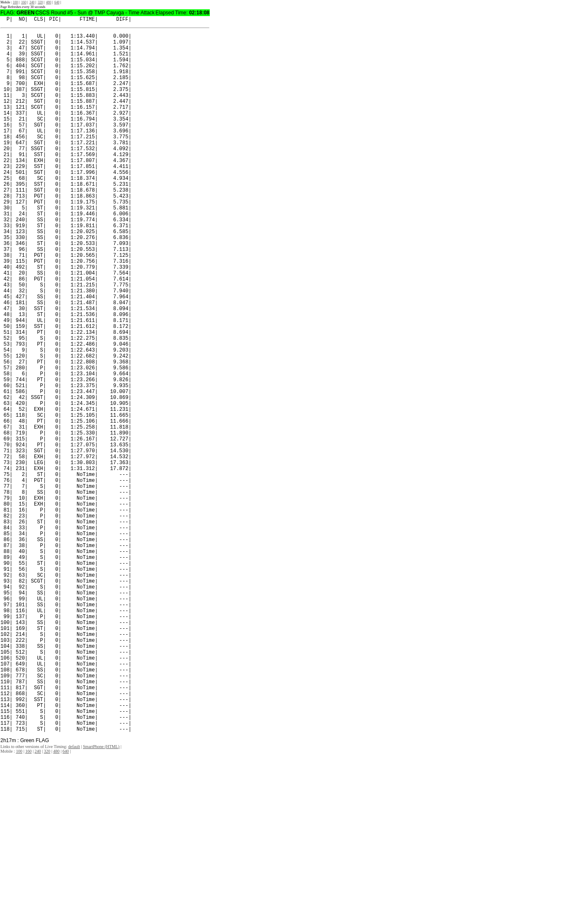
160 (24, 2)
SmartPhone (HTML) (101, 898)
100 (15, 2)
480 (49, 2)
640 (57, 2)
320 (40, 2)
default (74, 898)
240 (32, 2)
